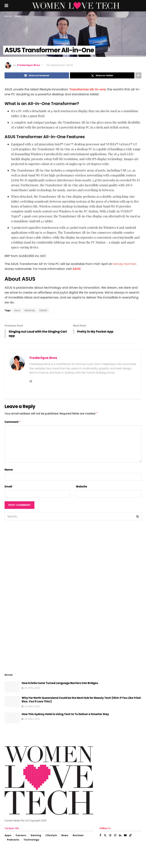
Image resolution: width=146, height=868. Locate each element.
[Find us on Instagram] (115, 835)
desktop (30, 310)
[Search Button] (138, 517)
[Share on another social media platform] (138, 75)
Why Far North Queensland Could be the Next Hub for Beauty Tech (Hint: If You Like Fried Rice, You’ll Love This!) (81, 700)
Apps (8, 835)
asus (17, 310)
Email (8, 487)
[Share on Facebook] (37, 75)
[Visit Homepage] (76, 6)
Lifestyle (51, 835)
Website (81, 487)
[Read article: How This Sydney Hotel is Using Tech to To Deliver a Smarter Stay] (12, 718)
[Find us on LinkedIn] (120, 835)
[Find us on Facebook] (100, 835)
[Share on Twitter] (102, 75)
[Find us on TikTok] (130, 835)
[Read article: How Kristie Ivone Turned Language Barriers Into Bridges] (12, 687)
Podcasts (13, 840)
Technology (31, 840)
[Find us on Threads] (110, 835)
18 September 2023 (60, 65)
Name (9, 470)
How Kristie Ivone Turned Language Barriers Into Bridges (60, 683)
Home (8, 16)
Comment (13, 422)
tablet (43, 310)
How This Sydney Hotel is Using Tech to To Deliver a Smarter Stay (65, 714)
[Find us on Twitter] (105, 835)
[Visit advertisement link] (73, 596)
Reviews (78, 835)
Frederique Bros (29, 65)
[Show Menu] (6, 6)
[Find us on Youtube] (125, 835)
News (17, 16)
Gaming (36, 835)
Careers (21, 835)
